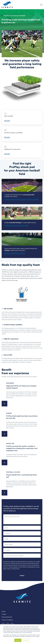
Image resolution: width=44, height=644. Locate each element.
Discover (7, 120)
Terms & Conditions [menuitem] (7, 620)
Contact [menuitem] (4, 614)
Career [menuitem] (4, 611)
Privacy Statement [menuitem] (7, 617)
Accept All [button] (18, 640)
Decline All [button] (26, 640)
